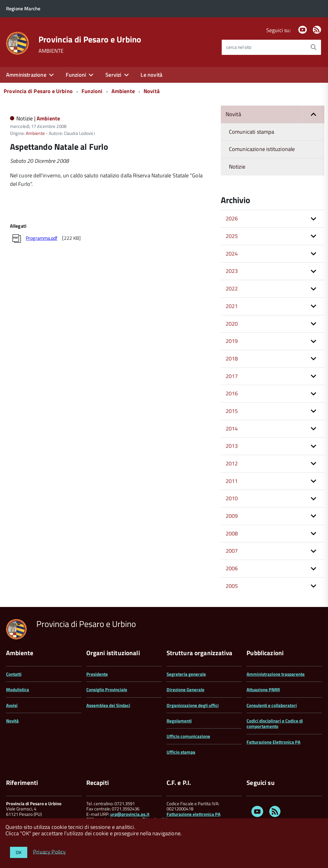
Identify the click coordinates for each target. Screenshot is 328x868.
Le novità (151, 75)
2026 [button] (232, 218)
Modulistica (18, 690)
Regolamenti (179, 721)
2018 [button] (232, 359)
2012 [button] (232, 463)
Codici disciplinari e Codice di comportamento (275, 724)
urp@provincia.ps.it (130, 814)
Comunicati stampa (252, 132)
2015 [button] (232, 411)
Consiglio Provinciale (107, 690)
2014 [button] (232, 429)
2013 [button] (232, 446)
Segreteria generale (186, 674)
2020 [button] (232, 324)
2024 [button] (232, 254)
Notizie (237, 167)
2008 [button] (232, 533)
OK (19, 852)
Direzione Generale (186, 690)
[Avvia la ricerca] (313, 47)
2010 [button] (232, 498)
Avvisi (12, 705)
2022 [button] (232, 288)
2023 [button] (232, 271)
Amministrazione (26, 75)
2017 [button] (232, 376)
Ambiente (123, 91)
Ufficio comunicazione (188, 736)
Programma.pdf (41, 238)
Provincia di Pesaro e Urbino (90, 39)
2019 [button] (232, 341)
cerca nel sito (239, 47)
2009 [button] (232, 516)
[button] (313, 114)
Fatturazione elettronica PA (194, 814)
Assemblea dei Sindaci (108, 705)
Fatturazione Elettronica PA (273, 742)
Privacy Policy (50, 851)
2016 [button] (232, 393)
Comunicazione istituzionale (262, 149)
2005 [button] (232, 586)
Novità (152, 91)
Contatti (14, 674)
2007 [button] (232, 551)
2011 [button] (232, 481)
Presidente (97, 674)
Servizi (113, 75)
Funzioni (76, 75)
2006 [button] (232, 568)
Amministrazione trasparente (276, 674)
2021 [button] (232, 306)
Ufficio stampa (181, 752)
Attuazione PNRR (263, 690)
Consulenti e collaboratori (272, 705)
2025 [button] (232, 236)
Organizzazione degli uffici (193, 705)
